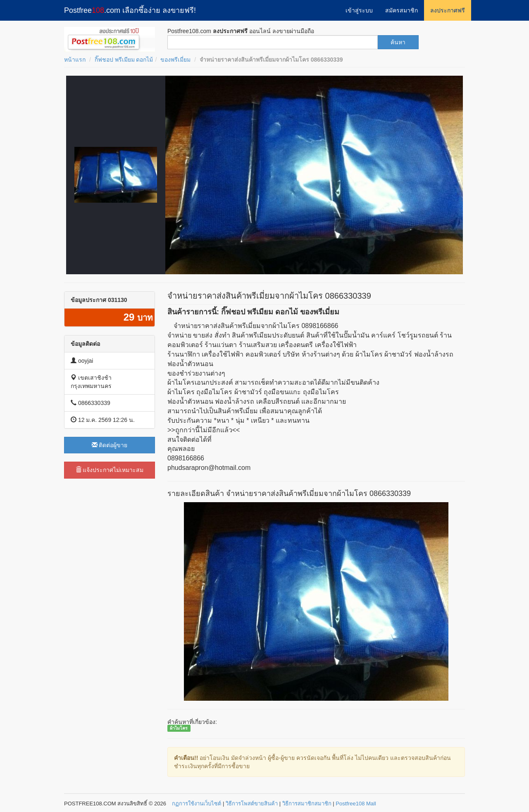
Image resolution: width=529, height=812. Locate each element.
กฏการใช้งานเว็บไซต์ (197, 804)
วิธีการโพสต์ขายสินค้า (252, 804)
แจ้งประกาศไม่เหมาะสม (110, 470)
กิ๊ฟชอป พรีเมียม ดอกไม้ (124, 60)
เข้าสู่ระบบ (359, 10)
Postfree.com (130, 10)
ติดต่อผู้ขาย (110, 445)
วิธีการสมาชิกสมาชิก (307, 804)
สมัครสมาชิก (402, 10)
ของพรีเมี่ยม (175, 60)
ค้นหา (398, 42)
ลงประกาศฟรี (448, 10)
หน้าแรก (75, 60)
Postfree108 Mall (356, 804)
